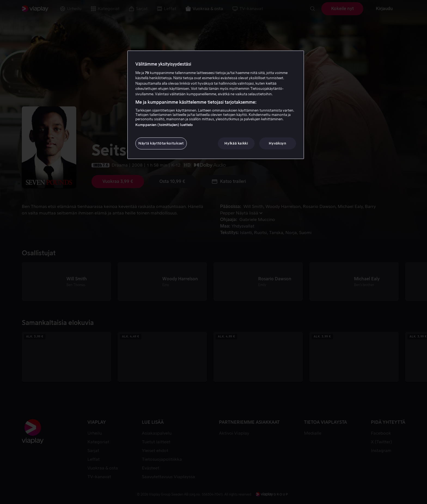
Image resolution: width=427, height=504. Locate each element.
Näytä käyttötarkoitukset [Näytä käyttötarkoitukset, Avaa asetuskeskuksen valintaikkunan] (161, 143)
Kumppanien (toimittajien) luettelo (164, 125)
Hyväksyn (277, 143)
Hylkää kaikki (236, 143)
